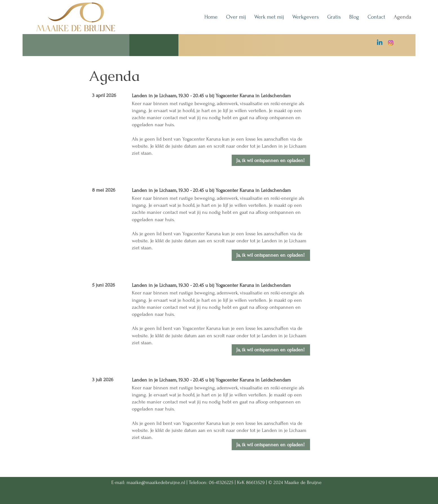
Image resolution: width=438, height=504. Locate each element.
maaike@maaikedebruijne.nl (156, 482)
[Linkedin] (380, 43)
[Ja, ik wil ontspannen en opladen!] (271, 160)
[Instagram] (391, 43)
